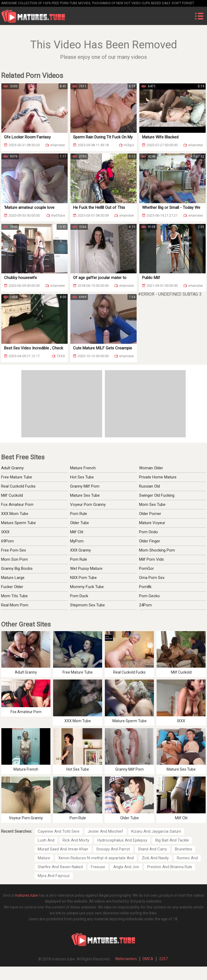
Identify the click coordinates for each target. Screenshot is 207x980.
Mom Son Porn (14, 559)
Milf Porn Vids (151, 559)
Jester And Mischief (105, 831)
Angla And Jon (126, 867)
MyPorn (77, 541)
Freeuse (98, 867)
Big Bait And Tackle (172, 840)
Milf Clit (77, 532)
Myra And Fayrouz (54, 876)
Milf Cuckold (12, 495)
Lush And (46, 840)
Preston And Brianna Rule (170, 867)
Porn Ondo (149, 532)
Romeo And (187, 858)
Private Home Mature (158, 477)
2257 (163, 959)
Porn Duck (79, 596)
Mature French (83, 468)
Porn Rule (79, 514)
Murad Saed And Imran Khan (63, 849)
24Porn (145, 605)
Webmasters (126, 959)
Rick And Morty (76, 840)
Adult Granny (12, 468)
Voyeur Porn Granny (88, 505)
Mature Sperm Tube (18, 523)
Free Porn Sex (13, 550)
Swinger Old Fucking (157, 495)
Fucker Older (12, 587)
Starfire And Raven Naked (60, 867)
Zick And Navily (155, 858)
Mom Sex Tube (152, 505)
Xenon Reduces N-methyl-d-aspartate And (96, 858)
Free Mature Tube (17, 477)
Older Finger (150, 541)
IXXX (5, 532)
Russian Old (149, 486)
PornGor (146, 568)
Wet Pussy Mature (86, 568)
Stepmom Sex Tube (87, 605)
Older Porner (150, 514)
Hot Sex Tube (82, 477)
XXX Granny (80, 550)
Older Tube (80, 523)
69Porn (7, 541)
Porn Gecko (149, 596)
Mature (44, 858)
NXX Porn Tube (83, 578)
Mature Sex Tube (85, 495)
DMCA (148, 959)
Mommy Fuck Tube (87, 587)
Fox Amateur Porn (17, 505)
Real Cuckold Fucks (18, 486)
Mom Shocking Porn (157, 550)
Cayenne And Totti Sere (59, 831)
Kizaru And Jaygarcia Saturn (156, 831)
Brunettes (184, 849)
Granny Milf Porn (85, 486)
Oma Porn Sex (152, 578)
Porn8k (145, 587)
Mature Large (13, 578)
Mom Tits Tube (14, 596)
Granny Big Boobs (17, 568)
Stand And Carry (152, 849)
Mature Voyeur (152, 523)
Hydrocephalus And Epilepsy (122, 840)
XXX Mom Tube (15, 514)
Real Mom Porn (15, 605)
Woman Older (151, 468)
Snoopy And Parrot (113, 849)
